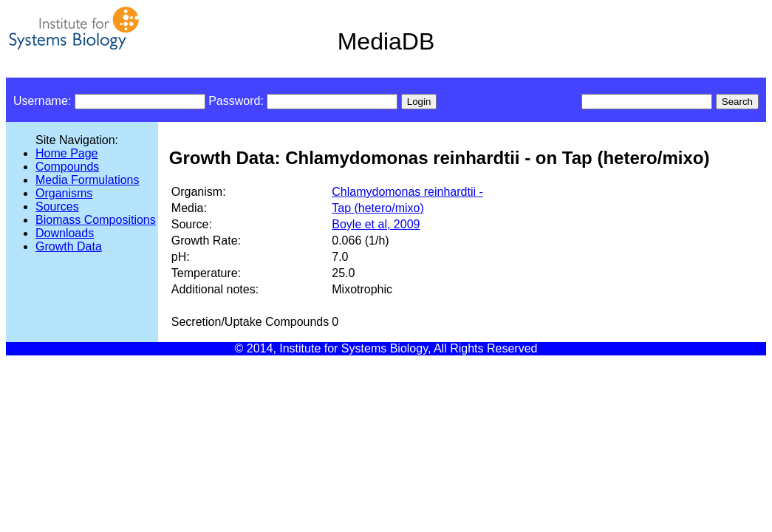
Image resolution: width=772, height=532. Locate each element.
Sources (57, 207)
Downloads (65, 233)
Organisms (64, 193)
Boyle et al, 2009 (376, 224)
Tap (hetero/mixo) (378, 208)
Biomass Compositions (96, 220)
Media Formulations (88, 180)
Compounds (67, 167)
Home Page (67, 153)
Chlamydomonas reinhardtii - (407, 192)
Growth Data (69, 246)
